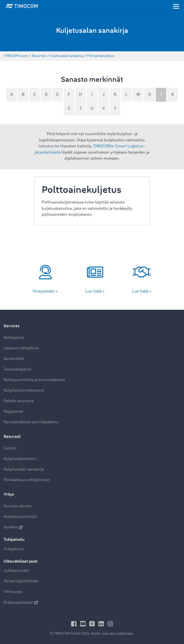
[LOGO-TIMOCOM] (22, 6)
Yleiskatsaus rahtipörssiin (27, 480)
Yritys (9, 494)
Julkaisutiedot (16, 571)
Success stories (17, 506)
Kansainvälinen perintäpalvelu (31, 422)
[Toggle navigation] (176, 6)
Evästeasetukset (21, 602)
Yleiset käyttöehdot (21, 581)
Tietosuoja (13, 592)
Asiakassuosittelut (20, 517)
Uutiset (10, 448)
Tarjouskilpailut (17, 369)
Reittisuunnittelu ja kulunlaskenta (34, 380)
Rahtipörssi (14, 338)
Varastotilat (14, 359)
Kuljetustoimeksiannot (24, 391)
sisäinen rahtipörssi (21, 348)
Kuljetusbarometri (20, 459)
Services (11, 326)
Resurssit (12, 437)
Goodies (13, 527)
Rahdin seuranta (19, 401)
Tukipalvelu (14, 549)
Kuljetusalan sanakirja (24, 469)
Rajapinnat (13, 412)
